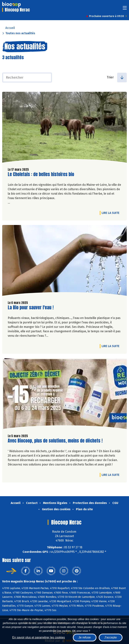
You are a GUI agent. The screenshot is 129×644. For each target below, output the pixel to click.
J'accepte (111, 637)
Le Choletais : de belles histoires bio (41, 174)
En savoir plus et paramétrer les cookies (39, 637)
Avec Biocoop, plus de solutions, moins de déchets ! (55, 441)
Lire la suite (111, 213)
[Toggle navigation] (125, 9)
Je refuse (85, 637)
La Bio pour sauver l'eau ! (31, 308)
